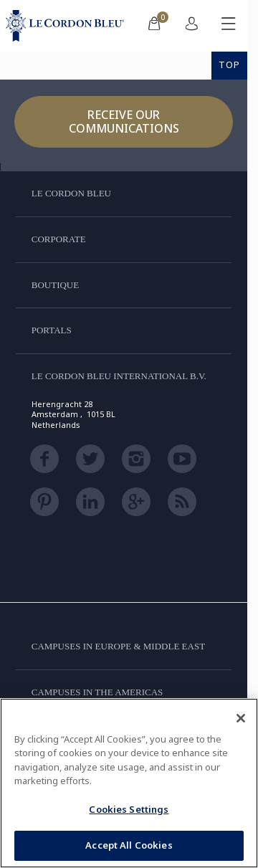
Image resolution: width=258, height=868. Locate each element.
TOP (229, 65)
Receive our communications (124, 121)
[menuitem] (154, 26)
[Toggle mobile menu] (229, 26)
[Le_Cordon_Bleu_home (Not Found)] (68, 26)
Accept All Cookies (129, 845)
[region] (129, 783)
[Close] (241, 718)
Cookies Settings (129, 809)
